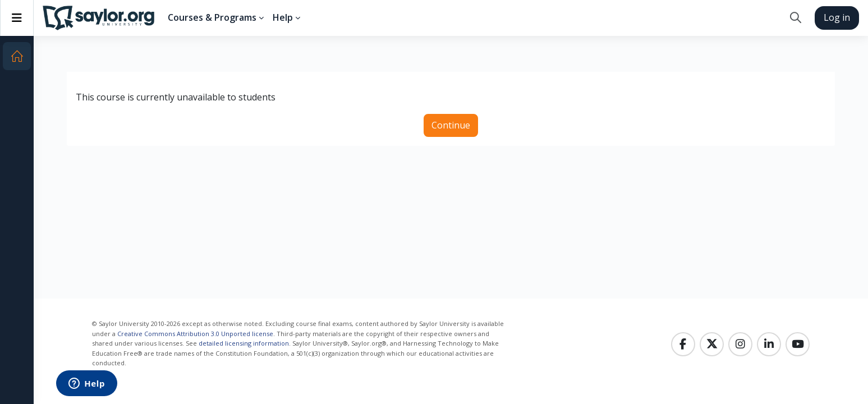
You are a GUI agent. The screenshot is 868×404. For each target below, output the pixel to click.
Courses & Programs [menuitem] (212, 17)
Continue (451, 125)
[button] (795, 18)
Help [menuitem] (283, 17)
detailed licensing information (244, 343)
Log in (837, 17)
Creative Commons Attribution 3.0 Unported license (195, 334)
